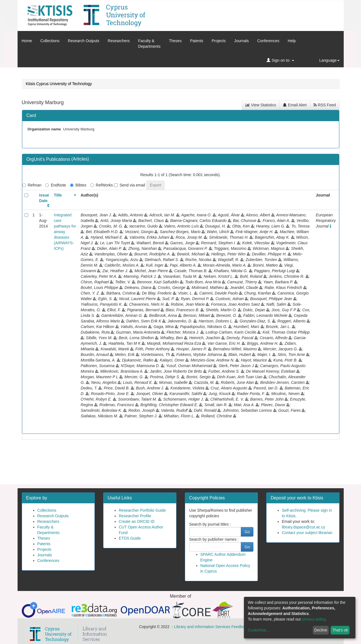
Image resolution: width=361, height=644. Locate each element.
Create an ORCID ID (137, 521)
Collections (50, 41)
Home (27, 41)
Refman (32, 185)
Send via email (130, 185)
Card (31, 115)
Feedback (240, 627)
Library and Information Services (202, 627)
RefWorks (102, 185)
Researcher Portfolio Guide (142, 510)
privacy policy (314, 619)
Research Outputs (83, 41)
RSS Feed (325, 105)
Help (292, 41)
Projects (219, 41)
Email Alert (295, 105)
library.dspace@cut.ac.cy (304, 527)
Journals (242, 41)
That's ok (340, 630)
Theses (175, 41)
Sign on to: (280, 60)
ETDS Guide (130, 538)
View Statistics (261, 105)
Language (329, 60)
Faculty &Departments (149, 44)
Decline (321, 630)
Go (247, 532)
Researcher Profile (135, 516)
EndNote (55, 185)
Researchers (119, 41)
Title (58, 195)
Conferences (268, 41)
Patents (197, 41)
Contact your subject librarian (307, 533)
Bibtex (78, 185)
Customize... (259, 630)
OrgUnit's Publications (49, 159)
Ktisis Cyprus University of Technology (59, 84)
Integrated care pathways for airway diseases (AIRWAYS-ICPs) (65, 232)
